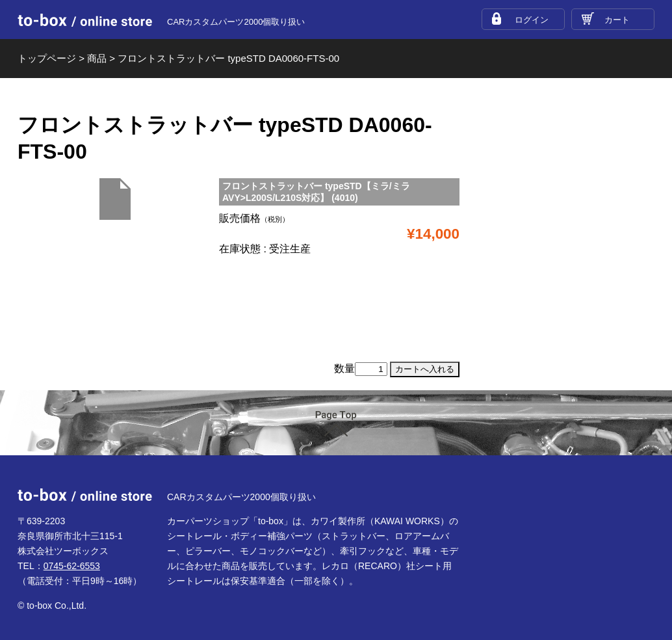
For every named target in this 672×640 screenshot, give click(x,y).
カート (617, 20)
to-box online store (85, 20)
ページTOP (336, 424)
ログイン (532, 20)
